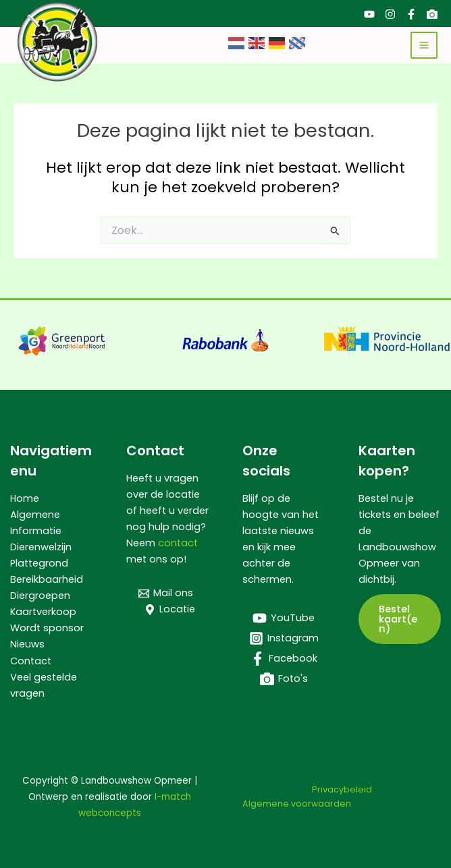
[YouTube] (369, 14)
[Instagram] (390, 14)
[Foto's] (432, 14)
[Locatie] (170, 610)
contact (178, 543)
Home (25, 498)
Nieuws (27, 644)
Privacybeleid (342, 789)
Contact (31, 661)
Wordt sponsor (47, 628)
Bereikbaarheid (47, 579)
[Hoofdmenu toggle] (424, 45)
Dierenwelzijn (41, 547)
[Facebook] (411, 14)
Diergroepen (40, 596)
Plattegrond (39, 563)
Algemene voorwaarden (297, 804)
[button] (400, 619)
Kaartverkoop (43, 612)
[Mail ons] (166, 594)
